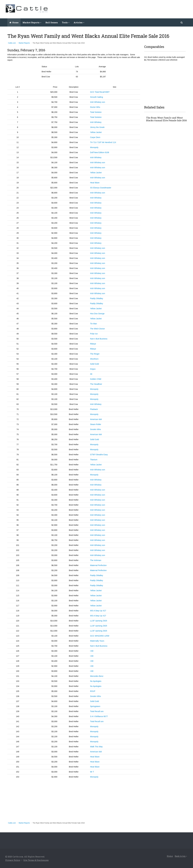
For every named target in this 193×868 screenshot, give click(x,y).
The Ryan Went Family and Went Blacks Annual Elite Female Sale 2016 (166, 119)
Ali (91, 374)
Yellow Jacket (96, 132)
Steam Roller (96, 424)
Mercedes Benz (97, 676)
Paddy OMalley (97, 298)
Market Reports (24, 43)
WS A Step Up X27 (98, 611)
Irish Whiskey (96, 122)
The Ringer (95, 354)
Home (14, 22)
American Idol (96, 419)
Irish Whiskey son (98, 102)
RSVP (93, 691)
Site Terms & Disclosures (36, 860)
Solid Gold (95, 364)
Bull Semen (52, 22)
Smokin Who (95, 429)
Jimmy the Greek (97, 127)
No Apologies (96, 681)
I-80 (92, 651)
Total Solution (96, 112)
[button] (182, 22)
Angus (93, 369)
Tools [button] (66, 22)
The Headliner (96, 384)
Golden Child (96, 379)
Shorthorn (94, 359)
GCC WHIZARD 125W (100, 636)
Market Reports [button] (32, 22)
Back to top (181, 856)
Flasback (94, 409)
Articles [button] (79, 22)
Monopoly (94, 147)
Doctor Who (95, 107)
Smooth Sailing (97, 97)
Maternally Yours (97, 641)
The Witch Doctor (97, 329)
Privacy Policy (13, 860)
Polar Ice (94, 334)
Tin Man (94, 324)
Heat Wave (95, 183)
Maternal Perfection (98, 565)
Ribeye (93, 344)
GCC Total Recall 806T (100, 92)
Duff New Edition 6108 (100, 152)
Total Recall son (97, 711)
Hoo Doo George (97, 314)
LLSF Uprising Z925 (99, 621)
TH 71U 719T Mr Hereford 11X (103, 142)
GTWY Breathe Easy (99, 455)
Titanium (94, 460)
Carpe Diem (95, 137)
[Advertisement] (138, 9)
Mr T (92, 772)
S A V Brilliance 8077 (99, 716)
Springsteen (95, 706)
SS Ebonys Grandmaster (101, 188)
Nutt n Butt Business (99, 339)
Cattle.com (12, 43)
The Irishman (96, 560)
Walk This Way (96, 747)
